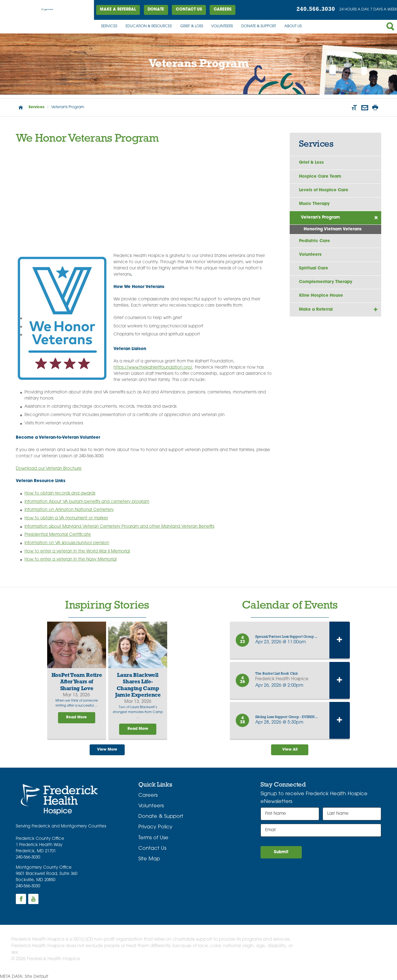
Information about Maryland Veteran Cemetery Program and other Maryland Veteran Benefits (119, 527)
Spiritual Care (314, 268)
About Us (293, 26)
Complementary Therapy (326, 282)
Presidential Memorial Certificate (58, 535)
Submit (281, 852)
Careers (223, 10)
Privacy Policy (155, 827)
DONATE (156, 10)
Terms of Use (153, 838)
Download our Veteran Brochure (49, 469)
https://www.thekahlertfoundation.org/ (153, 368)
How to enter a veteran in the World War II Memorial (77, 551)
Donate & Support (259, 26)
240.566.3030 (316, 9)
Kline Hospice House (321, 296)
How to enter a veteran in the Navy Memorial (71, 559)
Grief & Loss (192, 26)
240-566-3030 (28, 857)
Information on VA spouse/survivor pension (67, 543)
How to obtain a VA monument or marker (66, 518)
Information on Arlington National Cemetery (69, 510)
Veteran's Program (320, 217)
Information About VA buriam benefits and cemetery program (87, 502)
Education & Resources (149, 26)
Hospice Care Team (320, 177)
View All (290, 750)
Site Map (149, 859)
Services (109, 26)
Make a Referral (118, 10)
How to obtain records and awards (60, 493)
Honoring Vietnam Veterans (333, 229)
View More (107, 750)
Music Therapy (314, 204)
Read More (76, 717)
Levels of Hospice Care (324, 190)
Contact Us (189, 10)
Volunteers (222, 26)
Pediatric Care (314, 241)
